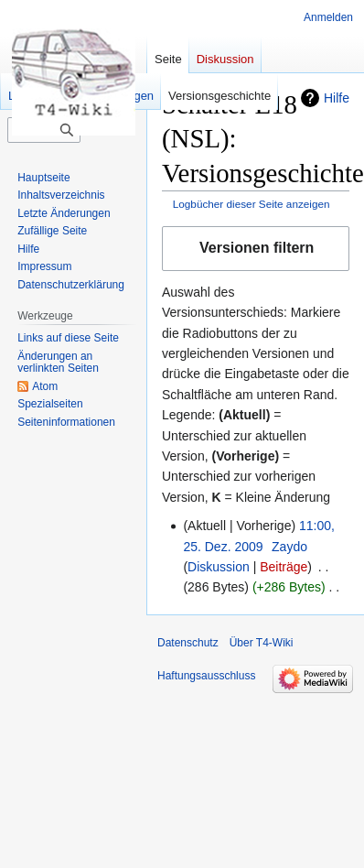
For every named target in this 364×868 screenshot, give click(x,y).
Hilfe (337, 98)
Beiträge (284, 567)
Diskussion (219, 567)
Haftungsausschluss (206, 676)
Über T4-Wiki (262, 643)
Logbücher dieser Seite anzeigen (252, 204)
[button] (256, 249)
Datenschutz (188, 643)
